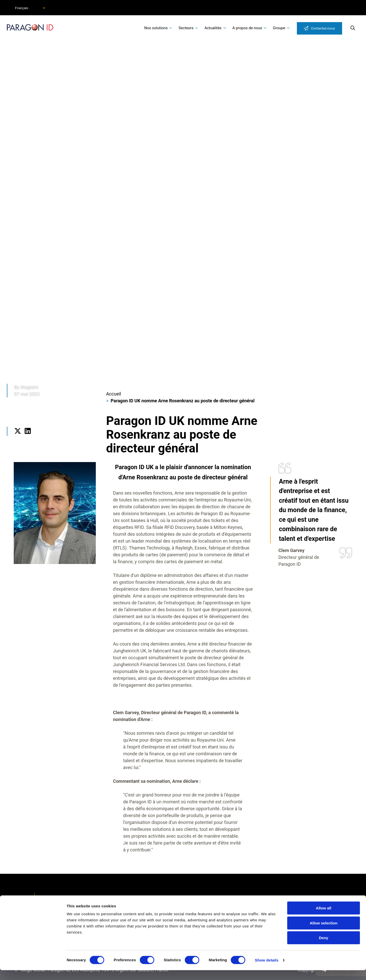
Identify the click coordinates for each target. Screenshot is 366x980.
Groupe (279, 28)
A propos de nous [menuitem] (247, 28)
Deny (324, 948)
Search (353, 28)
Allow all (324, 918)
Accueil (113, 394)
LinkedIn (28, 438)
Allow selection (323, 933)
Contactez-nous (323, 28)
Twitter (18, 438)
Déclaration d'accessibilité (71, 898)
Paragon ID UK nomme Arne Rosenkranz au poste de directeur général (182, 401)
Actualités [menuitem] (213, 28)
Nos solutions (156, 28)
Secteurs (186, 28)
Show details (267, 970)
